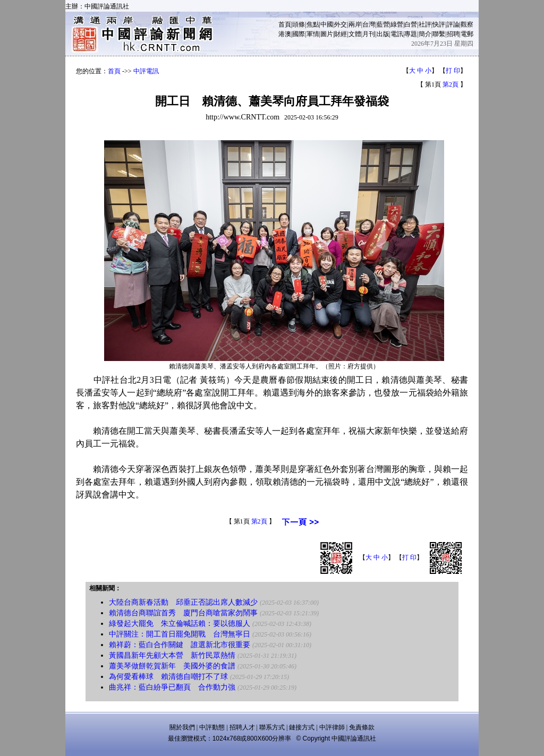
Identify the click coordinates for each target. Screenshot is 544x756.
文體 (355, 34)
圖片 (327, 34)
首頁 (285, 24)
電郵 (467, 34)
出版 (383, 34)
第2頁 (450, 84)
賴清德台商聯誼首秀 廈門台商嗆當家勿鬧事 (183, 613)
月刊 (369, 34)
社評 (425, 24)
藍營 (383, 24)
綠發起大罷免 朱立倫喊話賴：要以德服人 (180, 624)
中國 (327, 24)
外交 (341, 24)
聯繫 (439, 34)
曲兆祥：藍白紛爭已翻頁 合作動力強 (172, 687)
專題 (411, 34)
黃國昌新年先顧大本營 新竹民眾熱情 (172, 655)
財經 (341, 34)
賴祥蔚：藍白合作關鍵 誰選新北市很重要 (180, 645)
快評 (439, 24)
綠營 (397, 24)
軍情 (313, 34)
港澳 (285, 34)
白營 (411, 24)
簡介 (425, 34)
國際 (299, 34)
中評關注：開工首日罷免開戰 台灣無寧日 (180, 634)
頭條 (299, 24)
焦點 (313, 24)
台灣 (369, 24)
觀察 (467, 24)
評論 (453, 24)
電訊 (397, 34)
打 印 (453, 71)
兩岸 (355, 24)
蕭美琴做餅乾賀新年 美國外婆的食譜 (172, 666)
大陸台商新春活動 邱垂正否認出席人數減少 (183, 602)
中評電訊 (146, 71)
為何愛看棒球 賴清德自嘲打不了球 (168, 677)
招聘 (453, 34)
